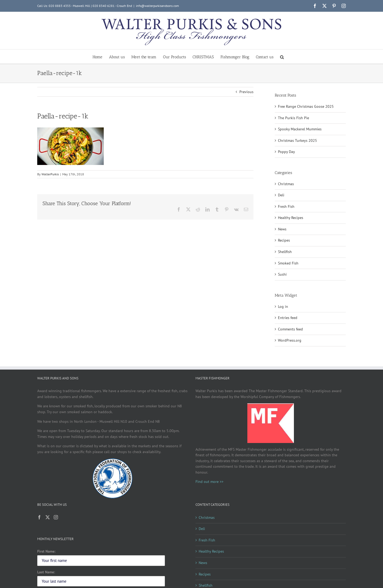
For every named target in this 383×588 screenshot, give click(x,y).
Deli (281, 195)
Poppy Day (286, 152)
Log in (283, 307)
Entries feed (288, 318)
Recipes (284, 240)
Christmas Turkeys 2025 (297, 140)
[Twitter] (48, 517)
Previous (246, 92)
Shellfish (285, 252)
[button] (282, 57)
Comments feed (290, 329)
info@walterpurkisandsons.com (157, 6)
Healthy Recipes (291, 218)
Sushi (282, 274)
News (282, 229)
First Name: (46, 551)
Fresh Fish (286, 206)
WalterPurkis (50, 174)
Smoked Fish (288, 263)
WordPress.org (290, 340)
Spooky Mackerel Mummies (300, 129)
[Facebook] (39, 517)
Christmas (286, 184)
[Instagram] (56, 517)
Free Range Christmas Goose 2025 (306, 106)
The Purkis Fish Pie (294, 118)
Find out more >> (209, 482)
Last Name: (46, 572)
